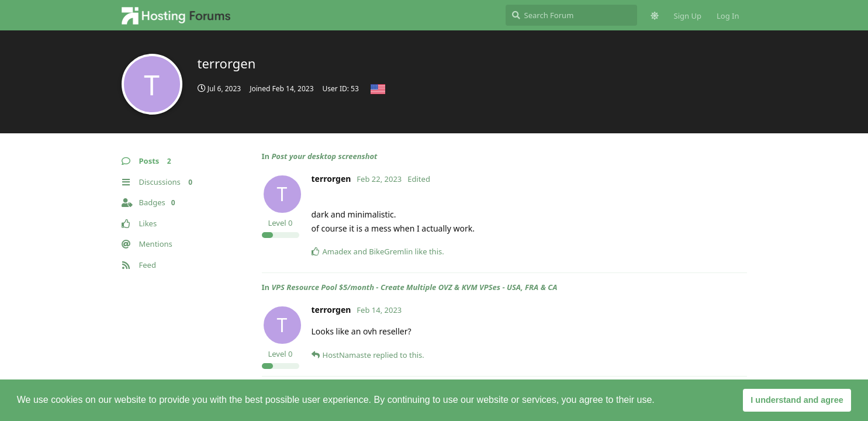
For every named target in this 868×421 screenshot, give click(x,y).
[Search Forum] (571, 15)
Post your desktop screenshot (324, 156)
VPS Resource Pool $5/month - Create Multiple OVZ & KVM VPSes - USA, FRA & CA (414, 287)
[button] (659, 401)
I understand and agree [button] (797, 400)
